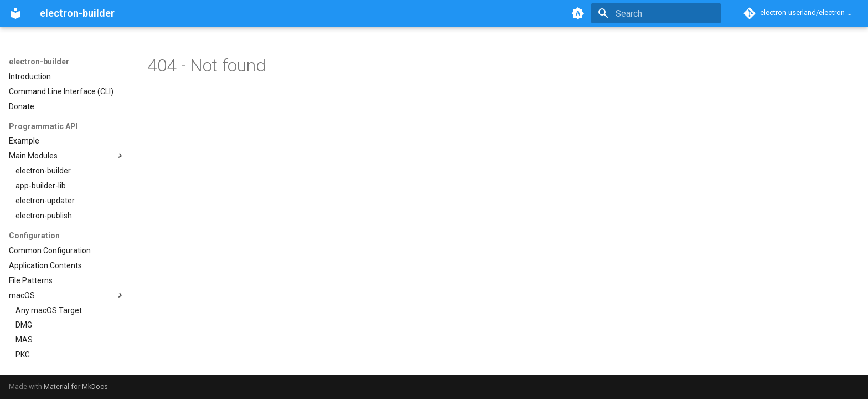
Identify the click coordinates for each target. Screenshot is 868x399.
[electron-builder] (15, 13)
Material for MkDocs (76, 387)
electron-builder (39, 62)
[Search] (656, 13)
